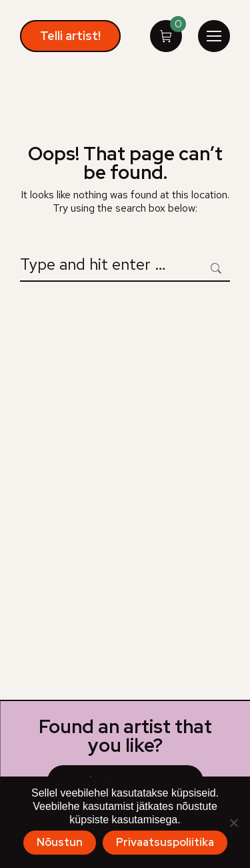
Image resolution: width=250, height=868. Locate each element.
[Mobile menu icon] (214, 36)
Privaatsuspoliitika (165, 842)
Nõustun (60, 842)
